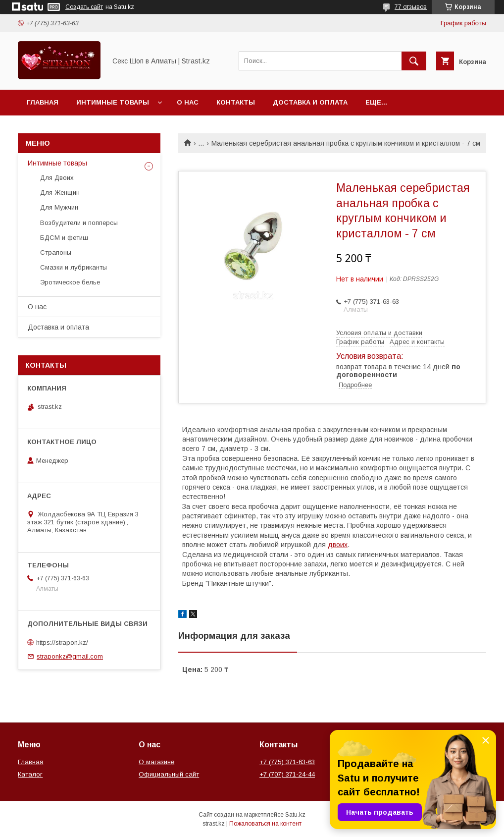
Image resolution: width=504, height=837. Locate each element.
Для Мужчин (59, 207)
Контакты (236, 102)
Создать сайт (84, 7)
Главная (43, 102)
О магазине (156, 762)
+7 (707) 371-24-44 (287, 774)
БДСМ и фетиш (64, 238)
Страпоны (56, 252)
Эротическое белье (70, 282)
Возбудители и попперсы (79, 223)
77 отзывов (411, 7)
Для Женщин (60, 193)
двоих (338, 545)
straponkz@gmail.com (70, 656)
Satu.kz (295, 815)
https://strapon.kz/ (62, 642)
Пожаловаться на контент (265, 824)
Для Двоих (57, 178)
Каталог (30, 774)
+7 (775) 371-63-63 (287, 762)
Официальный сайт (169, 774)
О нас (188, 102)
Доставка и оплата (310, 102)
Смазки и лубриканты (74, 267)
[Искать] (414, 61)
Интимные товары (113, 102)
